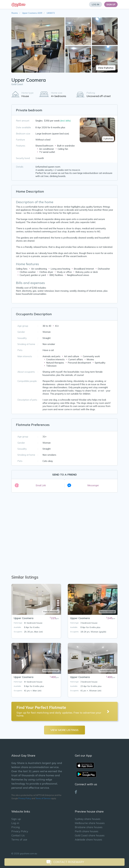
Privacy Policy (25, 798)
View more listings (64, 730)
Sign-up (16, 819)
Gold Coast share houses (90, 835)
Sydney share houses (88, 819)
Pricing (15, 827)
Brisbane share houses (89, 827)
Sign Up (111, 4)
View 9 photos (106, 68)
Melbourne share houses (90, 823)
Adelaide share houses (88, 840)
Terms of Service (43, 798)
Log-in (15, 823)
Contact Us (18, 835)
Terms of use (19, 840)
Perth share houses (87, 831)
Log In (95, 4)
